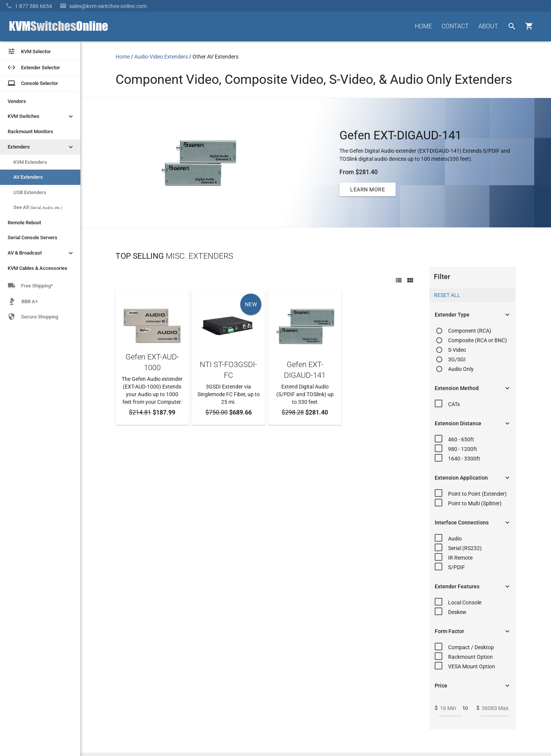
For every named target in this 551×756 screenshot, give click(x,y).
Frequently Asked (340, 609)
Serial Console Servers (33, 238)
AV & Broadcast (41, 253)
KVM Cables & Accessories (37, 268)
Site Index (467, 720)
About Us (330, 595)
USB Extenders (30, 192)
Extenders (41, 147)
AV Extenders (28, 177)
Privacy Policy (499, 720)
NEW (251, 304)
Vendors (17, 101)
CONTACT (455, 26)
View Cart (331, 672)
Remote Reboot (24, 223)
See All (38, 207)
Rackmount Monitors (30, 131)
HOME (423, 26)
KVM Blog (331, 658)
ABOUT (488, 26)
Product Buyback (340, 644)
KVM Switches (41, 116)
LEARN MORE (368, 189)
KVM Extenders (30, 162)
